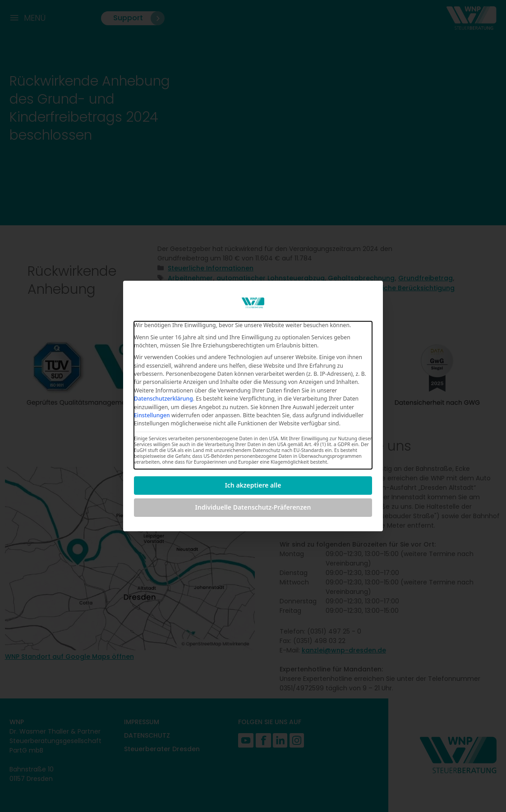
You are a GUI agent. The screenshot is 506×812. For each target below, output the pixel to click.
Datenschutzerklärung (163, 399)
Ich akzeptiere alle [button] (253, 485)
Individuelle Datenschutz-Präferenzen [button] (253, 507)
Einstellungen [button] (152, 415)
